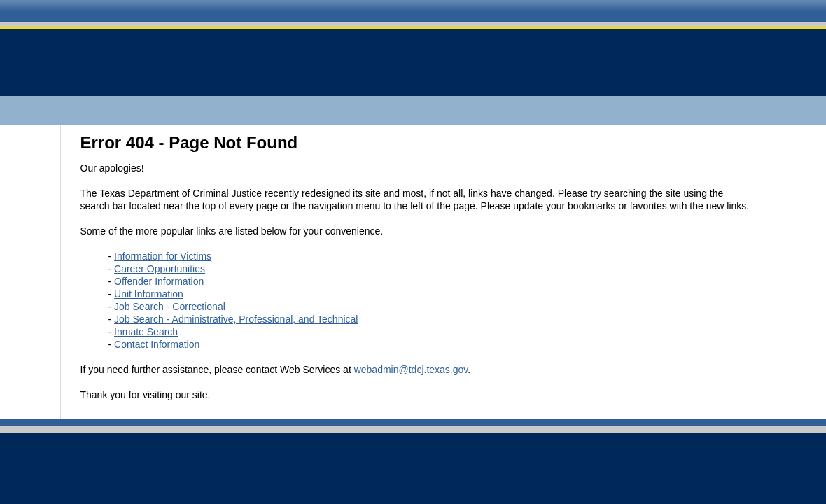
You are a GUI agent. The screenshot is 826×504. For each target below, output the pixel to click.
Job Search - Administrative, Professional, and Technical (236, 319)
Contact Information (157, 344)
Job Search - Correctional (170, 307)
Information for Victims (163, 256)
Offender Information (159, 281)
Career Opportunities (160, 269)
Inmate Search (146, 332)
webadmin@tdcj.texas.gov (411, 370)
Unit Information (149, 294)
